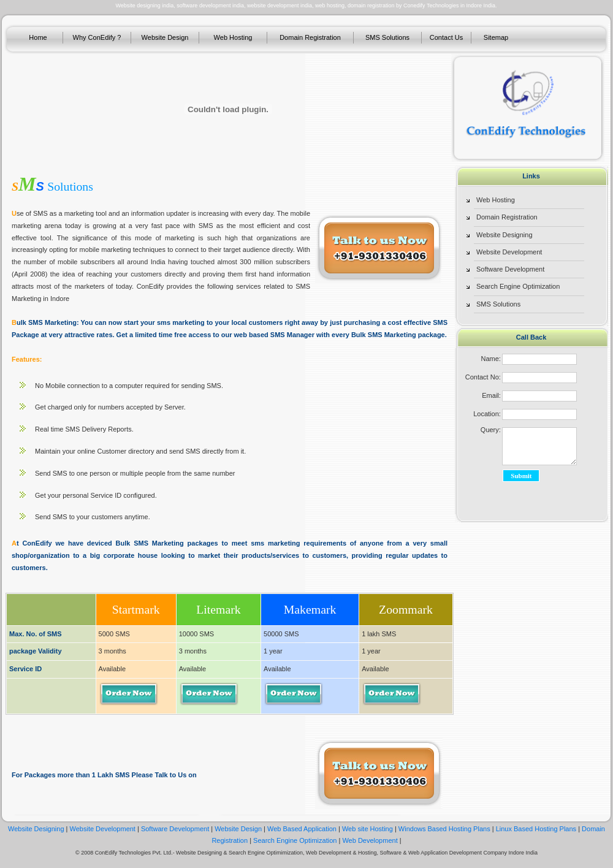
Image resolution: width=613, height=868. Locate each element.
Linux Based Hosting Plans (536, 829)
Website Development (509, 252)
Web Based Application (303, 829)
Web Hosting (233, 37)
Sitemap (496, 37)
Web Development (370, 840)
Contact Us (446, 37)
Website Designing (504, 235)
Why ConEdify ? (97, 37)
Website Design (165, 37)
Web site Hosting (367, 829)
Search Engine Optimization (518, 286)
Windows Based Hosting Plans (444, 829)
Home (38, 37)
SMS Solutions (387, 37)
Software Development (510, 269)
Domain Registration (310, 37)
